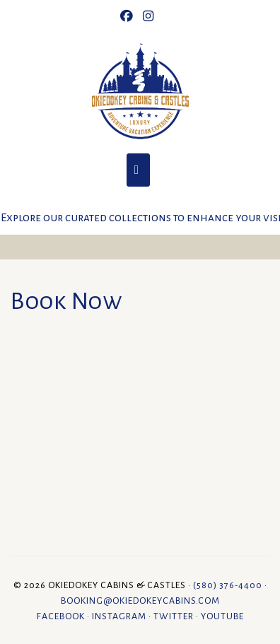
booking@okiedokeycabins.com (140, 601)
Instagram (119, 616)
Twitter (174, 616)
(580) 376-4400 (228, 585)
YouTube (222, 616)
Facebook (61, 616)
